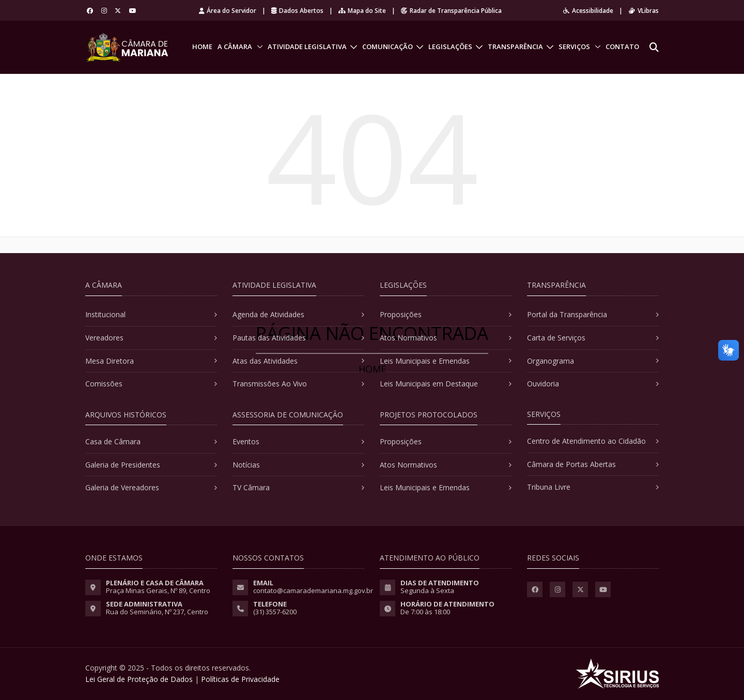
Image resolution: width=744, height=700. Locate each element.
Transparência (515, 46)
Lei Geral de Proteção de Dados (139, 679)
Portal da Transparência (567, 314)
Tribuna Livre (549, 487)
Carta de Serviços (556, 338)
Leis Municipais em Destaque (429, 384)
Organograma (551, 361)
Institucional (105, 314)
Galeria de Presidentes (123, 465)
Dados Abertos (297, 11)
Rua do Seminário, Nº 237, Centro (157, 612)
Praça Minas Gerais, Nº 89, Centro (158, 590)
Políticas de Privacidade (240, 679)
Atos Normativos (408, 338)
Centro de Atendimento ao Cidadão (586, 441)
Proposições (401, 314)
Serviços (574, 46)
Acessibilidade (588, 11)
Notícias (246, 465)
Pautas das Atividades (269, 338)
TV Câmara (251, 487)
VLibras (644, 11)
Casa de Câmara (113, 441)
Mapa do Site (362, 11)
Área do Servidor (228, 11)
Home (202, 46)
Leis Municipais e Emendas (425, 361)
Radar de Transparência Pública (451, 11)
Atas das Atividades (265, 361)
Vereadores (104, 338)
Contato (622, 46)
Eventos (246, 441)
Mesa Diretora (110, 361)
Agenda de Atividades (268, 314)
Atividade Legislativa (307, 46)
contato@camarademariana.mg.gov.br (313, 590)
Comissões (104, 384)
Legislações (450, 46)
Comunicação (388, 46)
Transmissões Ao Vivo (270, 384)
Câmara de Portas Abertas (571, 464)
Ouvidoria (543, 384)
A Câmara (235, 46)
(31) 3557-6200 (275, 612)
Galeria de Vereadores (122, 487)
